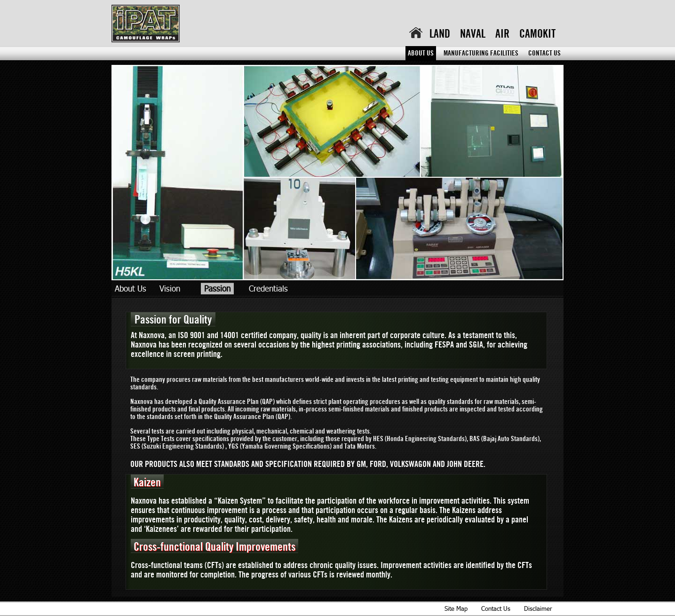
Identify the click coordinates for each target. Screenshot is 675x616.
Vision (170, 288)
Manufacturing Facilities (481, 54)
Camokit (537, 35)
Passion (217, 288)
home (416, 33)
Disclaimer (538, 608)
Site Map (456, 608)
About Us (421, 54)
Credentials (268, 288)
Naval (473, 35)
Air (502, 35)
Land (440, 35)
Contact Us (544, 54)
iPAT (146, 24)
